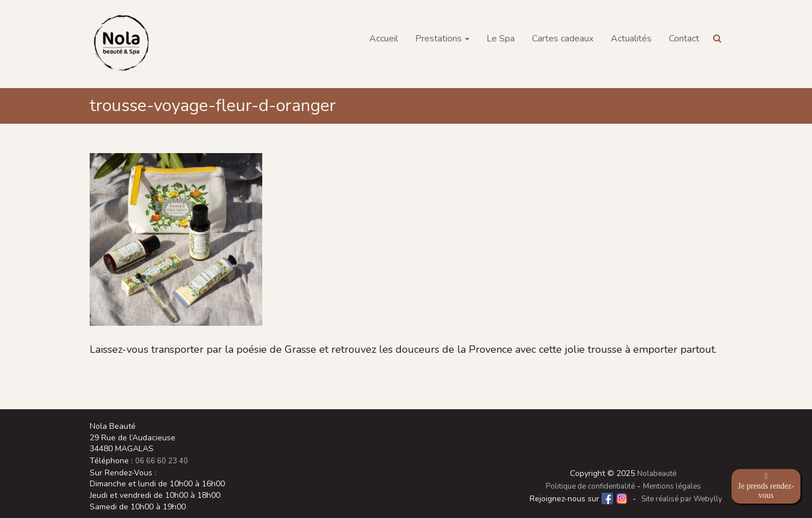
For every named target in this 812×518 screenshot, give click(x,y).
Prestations (438, 39)
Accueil (384, 39)
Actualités (631, 39)
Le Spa (501, 39)
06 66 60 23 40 (162, 461)
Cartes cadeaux (563, 39)
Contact (684, 39)
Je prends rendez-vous (766, 486)
